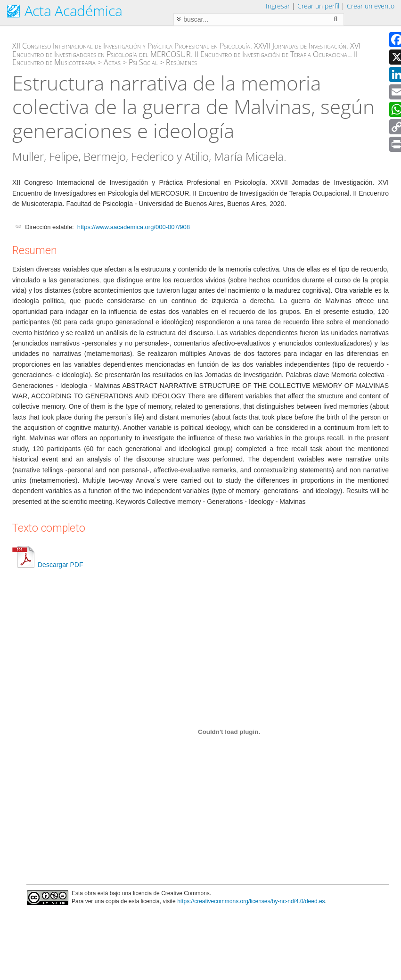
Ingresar (278, 6)
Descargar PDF (48, 565)
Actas (112, 62)
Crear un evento (371, 6)
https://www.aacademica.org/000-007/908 (134, 227)
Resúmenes (181, 62)
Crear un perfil (318, 6)
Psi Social (143, 62)
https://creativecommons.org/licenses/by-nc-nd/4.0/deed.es (251, 901)
